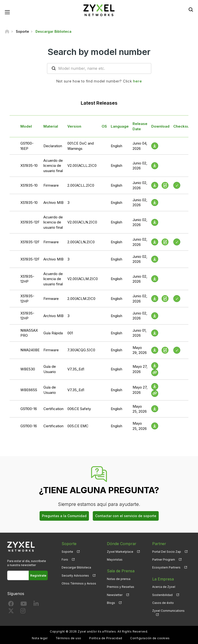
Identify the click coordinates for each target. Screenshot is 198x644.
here (137, 81)
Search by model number (99, 52)
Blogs (111, 603)
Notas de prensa (119, 579)
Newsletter (115, 595)
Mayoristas (115, 560)
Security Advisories (75, 576)
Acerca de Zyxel (164, 587)
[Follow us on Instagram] (23, 612)
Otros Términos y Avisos (79, 583)
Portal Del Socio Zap (167, 552)
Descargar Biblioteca (76, 567)
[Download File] (155, 146)
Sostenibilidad (162, 595)
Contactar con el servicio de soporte (126, 516)
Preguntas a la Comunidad (64, 516)
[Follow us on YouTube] (24, 605)
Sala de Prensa (121, 571)
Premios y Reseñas (121, 587)
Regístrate (38, 575)
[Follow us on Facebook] (11, 605)
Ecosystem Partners (166, 567)
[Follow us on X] (11, 612)
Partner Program (164, 560)
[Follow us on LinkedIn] (36, 605)
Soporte (67, 552)
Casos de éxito (163, 603)
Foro (65, 560)
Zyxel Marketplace (120, 552)
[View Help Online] (155, 373)
